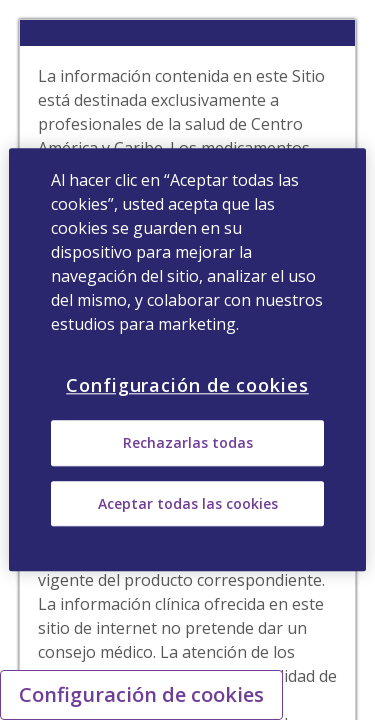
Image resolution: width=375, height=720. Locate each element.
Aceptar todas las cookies (188, 503)
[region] (187, 359)
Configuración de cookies (141, 694)
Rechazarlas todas (188, 443)
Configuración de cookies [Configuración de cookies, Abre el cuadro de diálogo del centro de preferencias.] (187, 385)
